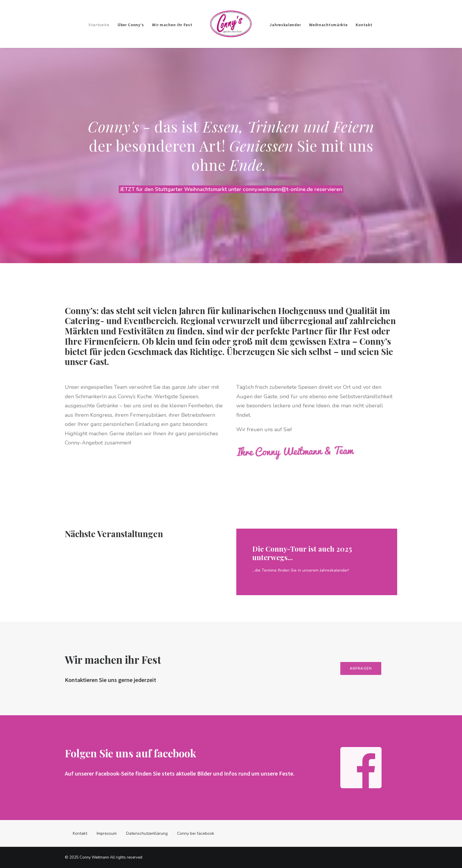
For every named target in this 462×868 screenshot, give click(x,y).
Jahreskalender (285, 25)
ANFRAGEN (368, 668)
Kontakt (364, 25)
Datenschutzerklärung (147, 833)
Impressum (107, 833)
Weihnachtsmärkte (328, 25)
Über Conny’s (131, 25)
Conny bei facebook (196, 833)
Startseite (99, 25)
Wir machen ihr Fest (172, 25)
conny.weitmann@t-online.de (279, 189)
